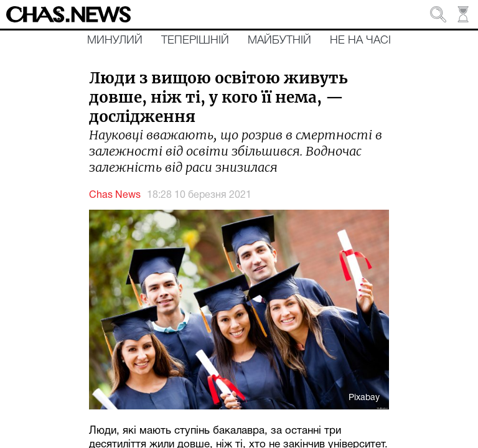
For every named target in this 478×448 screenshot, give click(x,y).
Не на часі (360, 40)
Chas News (115, 195)
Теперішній (195, 40)
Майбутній (279, 40)
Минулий (115, 40)
